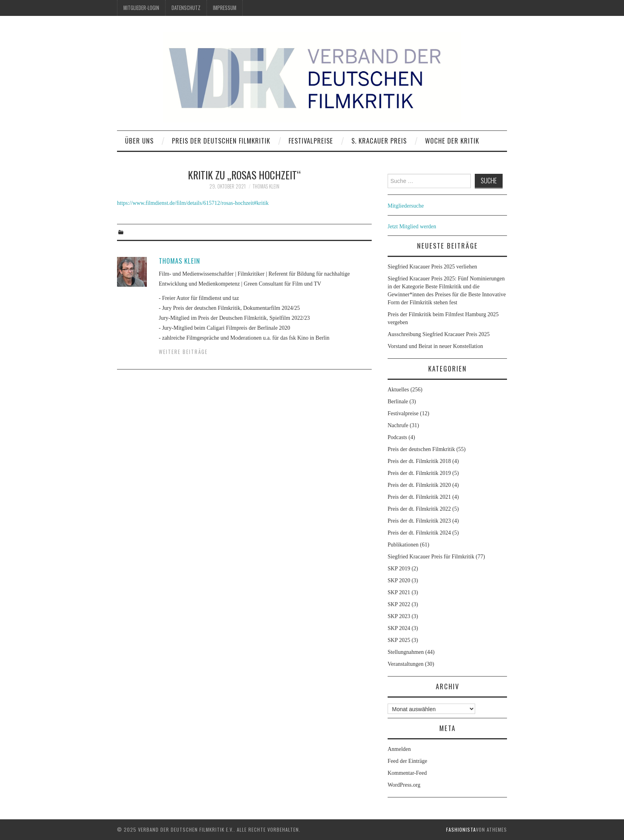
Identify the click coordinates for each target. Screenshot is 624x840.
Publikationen (403, 545)
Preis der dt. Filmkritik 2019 (419, 473)
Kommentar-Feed (407, 773)
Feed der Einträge (408, 761)
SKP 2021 (399, 592)
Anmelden (399, 749)
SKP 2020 (399, 580)
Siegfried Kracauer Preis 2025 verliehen (432, 267)
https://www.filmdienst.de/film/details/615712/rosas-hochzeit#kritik (193, 203)
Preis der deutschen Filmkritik (221, 141)
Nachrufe (398, 425)
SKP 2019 (399, 569)
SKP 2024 (399, 628)
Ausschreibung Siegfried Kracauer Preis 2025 (439, 334)
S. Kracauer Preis (379, 141)
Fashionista (461, 829)
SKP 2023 (399, 616)
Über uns (139, 141)
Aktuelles (398, 390)
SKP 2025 (399, 640)
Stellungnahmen (406, 652)
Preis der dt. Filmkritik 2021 (419, 497)
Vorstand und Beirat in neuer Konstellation (435, 346)
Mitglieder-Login (141, 8)
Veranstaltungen (406, 664)
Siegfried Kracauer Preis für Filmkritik (431, 557)
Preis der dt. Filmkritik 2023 (419, 521)
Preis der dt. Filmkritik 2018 (419, 461)
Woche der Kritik (452, 141)
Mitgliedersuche (406, 206)
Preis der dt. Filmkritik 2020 (419, 485)
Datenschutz (186, 8)
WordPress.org (404, 785)
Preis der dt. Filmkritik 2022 (419, 509)
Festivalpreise (311, 141)
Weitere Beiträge (183, 352)
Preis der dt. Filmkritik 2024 (419, 533)
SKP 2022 (399, 604)
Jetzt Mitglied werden (412, 227)
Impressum (225, 8)
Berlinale (398, 402)
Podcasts (397, 437)
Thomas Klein (266, 186)
